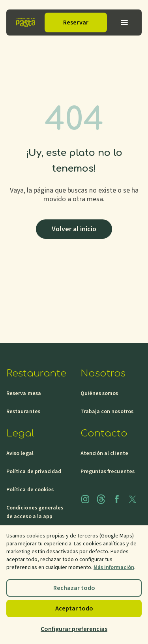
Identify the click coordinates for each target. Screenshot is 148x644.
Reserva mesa (24, 393)
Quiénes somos (99, 393)
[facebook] (117, 499)
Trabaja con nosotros (107, 412)
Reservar (76, 22)
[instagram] (85, 499)
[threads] (101, 499)
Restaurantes (23, 412)
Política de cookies (30, 490)
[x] (133, 499)
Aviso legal (20, 453)
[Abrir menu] (124, 22)
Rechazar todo (74, 588)
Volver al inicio (74, 229)
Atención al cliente (104, 453)
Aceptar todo (74, 608)
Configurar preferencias (74, 629)
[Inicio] (25, 22)
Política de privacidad (34, 472)
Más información (114, 567)
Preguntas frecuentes (108, 472)
